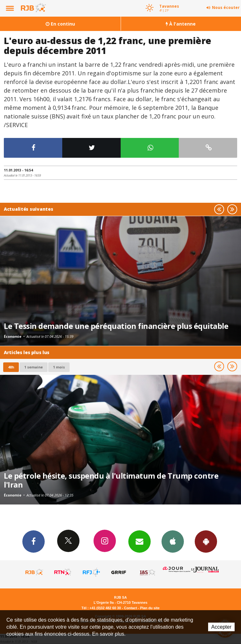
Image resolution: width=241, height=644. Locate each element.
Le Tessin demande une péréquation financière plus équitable (116, 326)
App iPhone (173, 541)
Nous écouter (226, 8)
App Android (206, 541)
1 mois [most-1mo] (59, 367)
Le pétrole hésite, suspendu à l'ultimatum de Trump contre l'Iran (111, 480)
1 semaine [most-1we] (34, 367)
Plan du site (150, 608)
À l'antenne (181, 24)
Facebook (34, 541)
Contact (131, 608)
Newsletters (139, 541)
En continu (60, 24)
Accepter (221, 627)
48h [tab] (11, 367)
